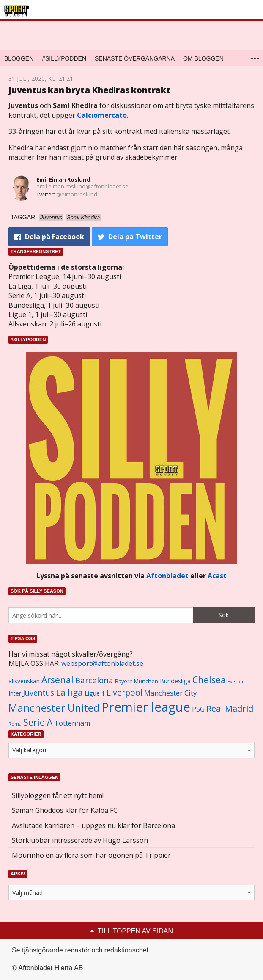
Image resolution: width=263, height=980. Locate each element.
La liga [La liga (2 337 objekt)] (69, 692)
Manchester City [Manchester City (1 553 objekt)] (170, 693)
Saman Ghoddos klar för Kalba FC (65, 810)
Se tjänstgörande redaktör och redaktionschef (80, 950)
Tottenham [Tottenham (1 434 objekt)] (72, 723)
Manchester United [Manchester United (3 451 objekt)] (54, 708)
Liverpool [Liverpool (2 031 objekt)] (125, 692)
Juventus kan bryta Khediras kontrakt (89, 90)
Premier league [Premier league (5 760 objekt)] (146, 707)
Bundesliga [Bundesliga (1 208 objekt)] (175, 681)
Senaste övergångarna (135, 58)
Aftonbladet (167, 576)
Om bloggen (203, 58)
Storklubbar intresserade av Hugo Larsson (80, 840)
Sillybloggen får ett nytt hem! (58, 795)
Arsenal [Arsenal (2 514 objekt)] (58, 680)
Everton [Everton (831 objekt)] (236, 682)
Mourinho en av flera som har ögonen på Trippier (91, 855)
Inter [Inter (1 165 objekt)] (15, 693)
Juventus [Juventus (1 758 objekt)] (38, 693)
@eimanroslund (77, 194)
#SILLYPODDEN (64, 58)
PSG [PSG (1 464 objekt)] (198, 709)
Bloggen (19, 58)
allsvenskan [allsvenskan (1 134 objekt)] (24, 681)
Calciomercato (102, 115)
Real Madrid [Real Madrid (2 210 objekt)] (230, 708)
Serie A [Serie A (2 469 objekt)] (38, 722)
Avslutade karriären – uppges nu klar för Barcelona (93, 825)
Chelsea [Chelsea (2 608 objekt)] (209, 680)
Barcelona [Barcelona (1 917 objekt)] (94, 680)
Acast (217, 576)
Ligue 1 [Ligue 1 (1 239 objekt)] (95, 693)
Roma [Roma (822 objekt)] (15, 724)
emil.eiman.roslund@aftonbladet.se (82, 186)
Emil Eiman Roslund (63, 179)
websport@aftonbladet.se (102, 663)
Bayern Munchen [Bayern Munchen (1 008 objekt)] (137, 681)
